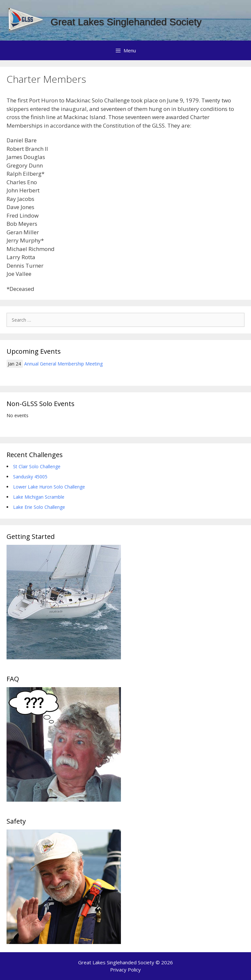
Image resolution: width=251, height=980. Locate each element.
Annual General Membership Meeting (63, 364)
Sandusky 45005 (30, 477)
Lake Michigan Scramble (39, 497)
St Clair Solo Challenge (37, 466)
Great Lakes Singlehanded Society (126, 22)
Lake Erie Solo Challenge (39, 507)
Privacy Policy (125, 970)
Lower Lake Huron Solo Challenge (49, 487)
